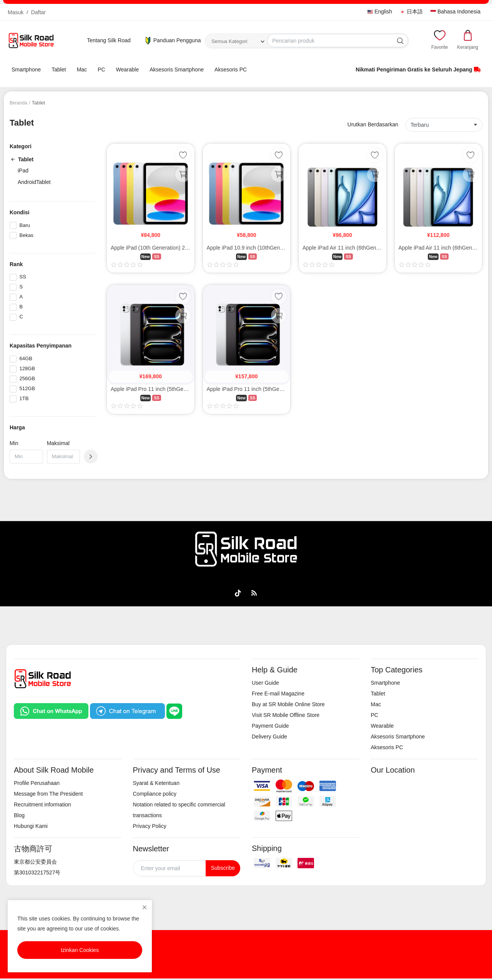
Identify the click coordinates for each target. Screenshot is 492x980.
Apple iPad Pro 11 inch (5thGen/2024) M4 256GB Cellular (151, 389)
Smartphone (26, 70)
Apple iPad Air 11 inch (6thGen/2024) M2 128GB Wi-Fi (342, 248)
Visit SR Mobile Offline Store (286, 715)
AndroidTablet (34, 182)
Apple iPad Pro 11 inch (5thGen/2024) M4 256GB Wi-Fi (247, 389)
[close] (145, 907)
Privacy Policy (150, 826)
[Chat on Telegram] (127, 710)
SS (23, 277)
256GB (27, 378)
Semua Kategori (229, 41)
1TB (24, 398)
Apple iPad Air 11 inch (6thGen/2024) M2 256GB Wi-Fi (439, 248)
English (380, 12)
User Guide (265, 683)
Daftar (38, 12)
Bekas (27, 235)
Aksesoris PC (231, 70)
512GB (27, 388)
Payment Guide (270, 726)
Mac (82, 70)
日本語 (411, 12)
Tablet (59, 70)
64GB (26, 358)
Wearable (128, 70)
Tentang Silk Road (109, 40)
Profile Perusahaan (37, 783)
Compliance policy (155, 794)
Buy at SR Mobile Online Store (288, 704)
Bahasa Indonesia (455, 12)
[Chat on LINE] (174, 710)
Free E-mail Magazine (278, 694)
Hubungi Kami (31, 826)
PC (101, 70)
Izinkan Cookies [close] (80, 950)
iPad (23, 171)
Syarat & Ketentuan (156, 783)
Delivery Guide (269, 737)
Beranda (19, 103)
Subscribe (223, 868)
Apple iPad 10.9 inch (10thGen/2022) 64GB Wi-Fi (247, 248)
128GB (27, 368)
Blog (19, 815)
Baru (25, 225)
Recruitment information (42, 805)
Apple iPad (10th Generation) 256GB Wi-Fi (151, 248)
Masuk (16, 12)
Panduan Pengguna (173, 41)
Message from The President (48, 794)
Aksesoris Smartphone (177, 70)
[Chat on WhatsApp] (51, 710)
